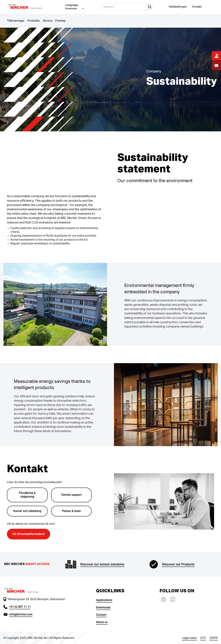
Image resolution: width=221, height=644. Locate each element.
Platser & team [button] (71, 511)
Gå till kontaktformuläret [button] (28, 534)
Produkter (33, 21)
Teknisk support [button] (71, 495)
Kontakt (197, 7)
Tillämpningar (16, 21)
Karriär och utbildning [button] (27, 511)
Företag (60, 21)
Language (72, 5)
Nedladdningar (178, 7)
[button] (29, 7)
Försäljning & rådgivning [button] (27, 495)
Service (48, 21)
